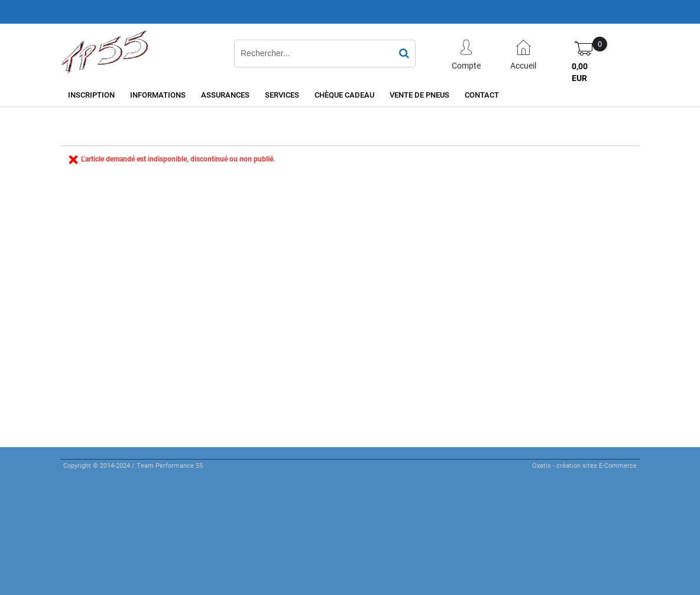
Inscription (91, 95)
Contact (482, 95)
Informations (158, 95)
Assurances (225, 95)
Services (282, 95)
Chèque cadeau (344, 95)
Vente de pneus (419, 95)
